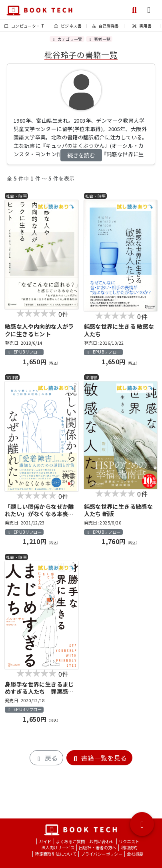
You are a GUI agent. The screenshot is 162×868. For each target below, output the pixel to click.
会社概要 (135, 854)
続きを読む (81, 155)
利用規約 (129, 847)
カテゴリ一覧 (67, 39)
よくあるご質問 (71, 841)
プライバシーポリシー (102, 854)
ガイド (45, 841)
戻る (46, 758)
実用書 (142, 26)
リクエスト (129, 841)
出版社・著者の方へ (98, 847)
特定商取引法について (56, 854)
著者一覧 (99, 39)
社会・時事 (16, 196)
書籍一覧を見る (99, 758)
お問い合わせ (102, 841)
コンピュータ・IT (24, 26)
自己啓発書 (105, 26)
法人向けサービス (58, 847)
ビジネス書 (68, 26)
